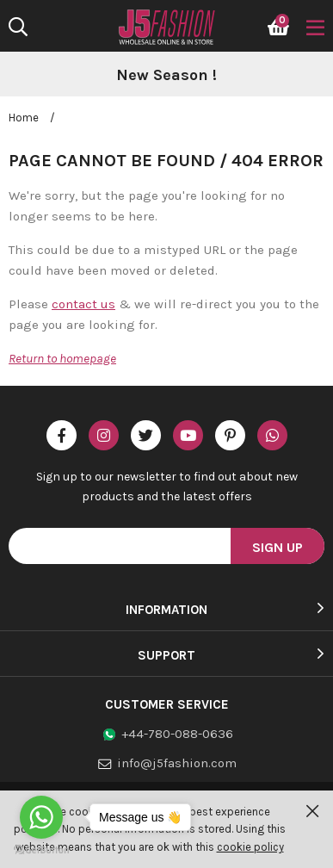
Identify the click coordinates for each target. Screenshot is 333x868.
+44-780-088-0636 (177, 734)
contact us (83, 304)
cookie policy (250, 847)
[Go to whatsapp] (41, 817)
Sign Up (277, 547)
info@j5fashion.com (177, 763)
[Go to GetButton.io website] (41, 850)
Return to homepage (62, 358)
